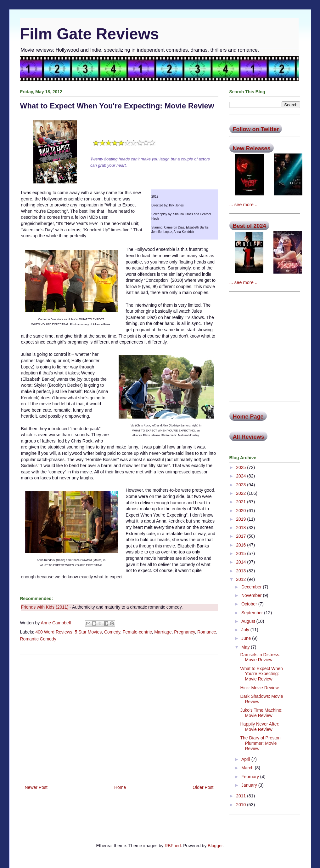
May (246, 647)
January (250, 785)
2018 (241, 528)
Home (120, 787)
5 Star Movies (88, 632)
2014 (241, 562)
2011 (241, 796)
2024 (241, 476)
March (248, 768)
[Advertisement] (119, 717)
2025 (241, 467)
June (247, 638)
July (246, 630)
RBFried (173, 846)
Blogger (215, 846)
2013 (241, 571)
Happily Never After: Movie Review (260, 727)
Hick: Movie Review (259, 688)
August (249, 621)
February (251, 777)
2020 (241, 511)
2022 (241, 493)
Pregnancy (184, 632)
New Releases (252, 148)
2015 (241, 553)
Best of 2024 (250, 226)
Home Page (248, 417)
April (246, 759)
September (253, 613)
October (250, 604)
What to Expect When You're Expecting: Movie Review (261, 674)
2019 (241, 519)
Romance (207, 632)
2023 (241, 485)
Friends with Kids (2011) (45, 607)
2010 (241, 805)
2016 (241, 545)
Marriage (163, 632)
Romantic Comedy (38, 639)
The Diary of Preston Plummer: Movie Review (260, 743)
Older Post (203, 787)
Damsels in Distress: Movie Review (260, 657)
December (252, 587)
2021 (241, 502)
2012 (241, 579)
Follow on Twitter (256, 129)
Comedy (112, 632)
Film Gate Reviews (90, 34)
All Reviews (249, 437)
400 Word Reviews (54, 632)
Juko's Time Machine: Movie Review (261, 713)
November (252, 595)
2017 (241, 536)
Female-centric (137, 632)
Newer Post (36, 787)
